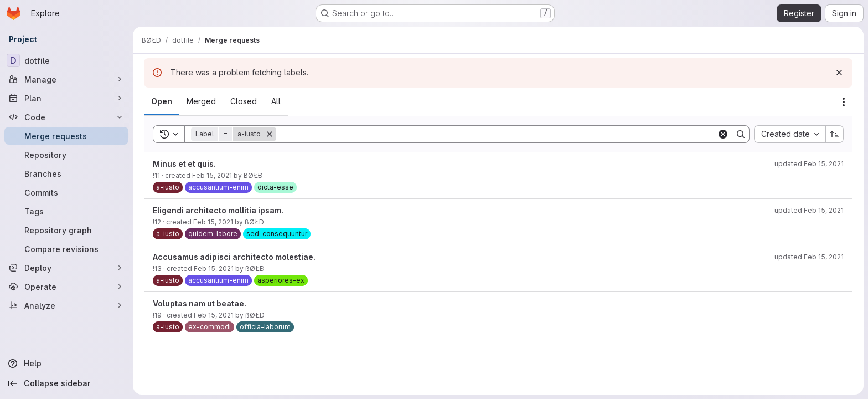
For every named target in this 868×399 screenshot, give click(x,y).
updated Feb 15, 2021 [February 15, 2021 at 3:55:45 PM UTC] (809, 164)
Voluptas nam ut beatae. (200, 303)
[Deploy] (66, 268)
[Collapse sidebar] (66, 383)
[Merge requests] (66, 136)
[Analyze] (66, 305)
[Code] (66, 117)
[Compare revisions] (66, 249)
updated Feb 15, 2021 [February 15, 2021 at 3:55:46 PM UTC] (809, 210)
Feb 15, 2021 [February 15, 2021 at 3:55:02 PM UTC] (214, 315)
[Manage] (66, 79)
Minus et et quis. (184, 164)
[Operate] (66, 287)
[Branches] (66, 173)
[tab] (162, 101)
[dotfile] (66, 60)
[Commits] (66, 192)
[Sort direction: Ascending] (835, 134)
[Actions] (844, 102)
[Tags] (66, 211)
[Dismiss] (839, 73)
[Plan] (66, 98)
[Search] (497, 134)
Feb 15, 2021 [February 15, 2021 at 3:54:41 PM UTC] (213, 222)
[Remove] (270, 134)
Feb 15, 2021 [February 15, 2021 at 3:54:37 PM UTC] (212, 175)
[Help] (66, 364)
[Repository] (66, 155)
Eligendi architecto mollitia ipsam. (218, 210)
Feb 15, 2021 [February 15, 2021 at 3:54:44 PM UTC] (214, 268)
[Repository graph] (66, 230)
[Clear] (723, 134)
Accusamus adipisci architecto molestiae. (234, 257)
